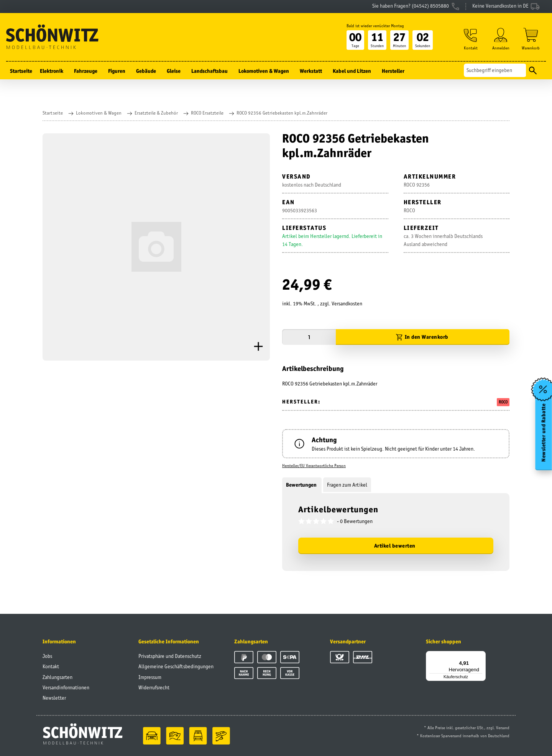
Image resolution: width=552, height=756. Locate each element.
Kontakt (51, 666)
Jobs (47, 656)
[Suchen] (495, 70)
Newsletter (54, 698)
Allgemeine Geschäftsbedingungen (176, 666)
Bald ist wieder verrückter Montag (375, 26)
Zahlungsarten (58, 677)
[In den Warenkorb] (423, 337)
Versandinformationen (66, 687)
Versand (503, 728)
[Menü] (481, 656)
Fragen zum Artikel (347, 485)
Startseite (21, 71)
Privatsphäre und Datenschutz (170, 656)
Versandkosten (347, 303)
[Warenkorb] (531, 39)
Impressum (150, 677)
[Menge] (309, 337)
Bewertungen (302, 485)
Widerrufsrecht (154, 687)
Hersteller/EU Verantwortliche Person (314, 466)
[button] (471, 39)
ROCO (503, 402)
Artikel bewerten (395, 546)
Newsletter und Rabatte (544, 432)
